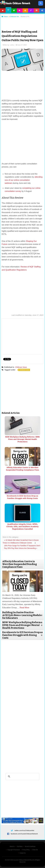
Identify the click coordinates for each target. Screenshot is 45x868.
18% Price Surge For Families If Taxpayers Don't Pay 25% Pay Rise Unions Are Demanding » (22, 547)
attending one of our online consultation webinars (24, 180)
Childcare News (21, 367)
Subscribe (35, 850)
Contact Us (22, 853)
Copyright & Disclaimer (14, 850)
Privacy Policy (26, 850)
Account (42, 10)
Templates (31, 10)
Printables (25, 10)
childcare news (25, 370)
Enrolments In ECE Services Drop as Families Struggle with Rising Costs (22, 497)
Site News (20, 847)
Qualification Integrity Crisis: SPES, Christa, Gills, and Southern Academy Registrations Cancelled (23, 526)
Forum (37, 10)
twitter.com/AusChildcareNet (24, 830)
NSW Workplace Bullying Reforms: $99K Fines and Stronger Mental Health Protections (22, 439)
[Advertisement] (23, 22)
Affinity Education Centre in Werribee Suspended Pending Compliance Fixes (23, 469)
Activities (20, 10)
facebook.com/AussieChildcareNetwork (24, 834)
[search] (22, 776)
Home (3, 10)
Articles (14, 10)
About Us (12, 847)
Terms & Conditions (30, 847)
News (8, 10)
